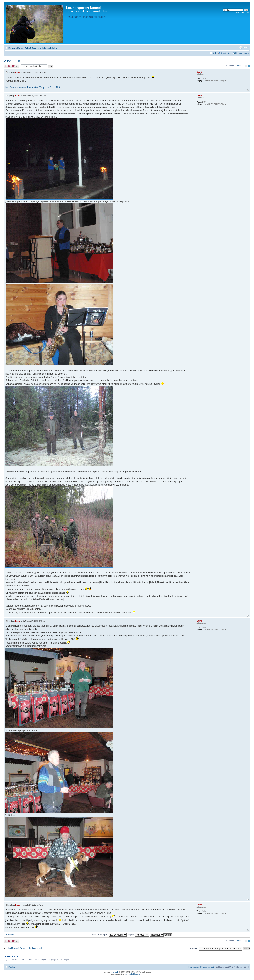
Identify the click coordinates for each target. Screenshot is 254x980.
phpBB (116, 972)
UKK (215, 53)
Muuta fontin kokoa (246, 47)
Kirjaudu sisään (242, 53)
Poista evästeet (207, 967)
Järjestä (138, 935)
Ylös (248, 90)
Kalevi (18, 72)
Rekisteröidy (226, 53)
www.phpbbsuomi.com (135, 974)
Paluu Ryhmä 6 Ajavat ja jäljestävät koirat (24, 948)
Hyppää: (194, 948)
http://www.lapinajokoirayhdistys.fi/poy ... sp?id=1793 (33, 87)
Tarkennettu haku (241, 13)
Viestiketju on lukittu (11, 66)
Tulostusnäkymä (241, 47)
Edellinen (10, 934)
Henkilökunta (193, 967)
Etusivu (12, 48)
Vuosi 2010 (12, 61)
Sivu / (240, 66)
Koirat (20, 48)
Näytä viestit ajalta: (109, 935)
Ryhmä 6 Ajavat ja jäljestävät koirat (41, 48)
